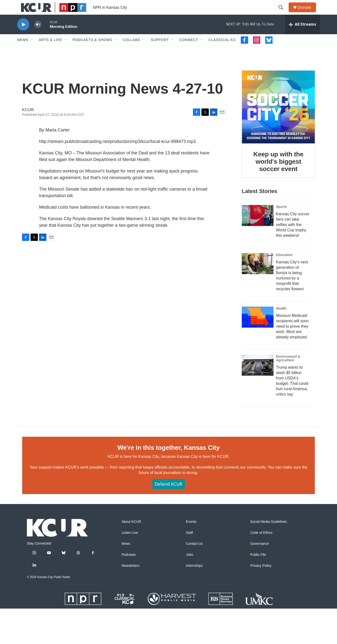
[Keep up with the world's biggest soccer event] (278, 123)
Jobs (190, 590)
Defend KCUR (168, 519)
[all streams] (302, 35)
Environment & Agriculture (288, 384)
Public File (258, 590)
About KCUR (131, 557)
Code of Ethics (261, 568)
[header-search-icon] (283, 13)
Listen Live (130, 568)
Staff (189, 568)
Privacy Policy (261, 601)
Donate (307, 13)
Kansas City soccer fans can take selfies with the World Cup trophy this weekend (293, 250)
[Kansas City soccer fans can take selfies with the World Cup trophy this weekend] (258, 241)
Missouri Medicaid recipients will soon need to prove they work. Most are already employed (292, 352)
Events (191, 557)
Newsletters (131, 601)
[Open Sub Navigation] (32, 51)
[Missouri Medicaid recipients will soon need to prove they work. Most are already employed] (258, 343)
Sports (281, 232)
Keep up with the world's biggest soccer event (279, 177)
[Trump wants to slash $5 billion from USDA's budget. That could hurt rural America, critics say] (258, 391)
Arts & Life (50, 51)
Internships (194, 601)
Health (281, 334)
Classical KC (222, 51)
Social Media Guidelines (269, 557)
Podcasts (129, 590)
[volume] (38, 36)
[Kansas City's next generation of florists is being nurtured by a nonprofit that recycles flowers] (258, 289)
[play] (23, 36)
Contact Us (194, 579)
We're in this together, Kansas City (168, 483)
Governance (260, 579)
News (23, 51)
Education (284, 280)
